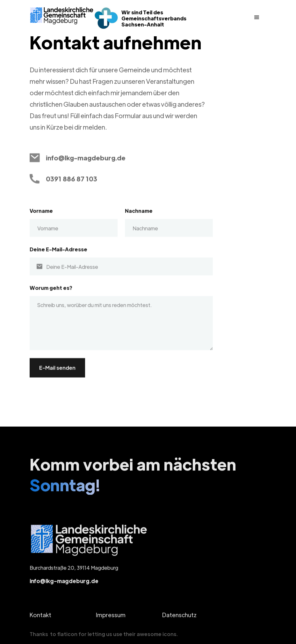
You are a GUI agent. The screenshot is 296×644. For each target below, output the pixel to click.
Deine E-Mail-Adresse (58, 255)
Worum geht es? (51, 294)
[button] (257, 18)
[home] (62, 16)
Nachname (139, 217)
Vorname (41, 217)
